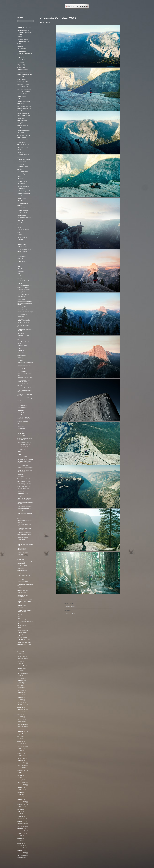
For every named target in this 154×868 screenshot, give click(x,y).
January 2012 (21, 821)
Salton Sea (20, 415)
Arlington (20, 278)
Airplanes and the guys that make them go (25, 439)
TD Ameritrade (21, 333)
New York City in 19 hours (24, 630)
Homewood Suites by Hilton (25, 378)
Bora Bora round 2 (22, 128)
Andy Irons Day (22, 593)
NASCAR (20, 588)
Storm (19, 628)
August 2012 (21, 807)
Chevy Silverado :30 (23, 126)
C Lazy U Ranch (88, 605)
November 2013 (22, 785)
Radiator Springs (22, 605)
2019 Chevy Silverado (23, 155)
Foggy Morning (21, 449)
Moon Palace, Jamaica (23, 230)
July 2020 (20, 685)
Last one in (20, 240)
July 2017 (20, 714)
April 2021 (20, 683)
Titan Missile (21, 271)
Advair (19, 400)
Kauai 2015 (20, 220)
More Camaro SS (22, 408)
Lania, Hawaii (21, 299)
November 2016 (22, 727)
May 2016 (20, 739)
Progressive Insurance (23, 210)
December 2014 (22, 763)
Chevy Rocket (21, 118)
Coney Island (21, 568)
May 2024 (20, 663)
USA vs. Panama (22, 259)
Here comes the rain (23, 494)
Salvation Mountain (23, 421)
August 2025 (21, 654)
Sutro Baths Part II (22, 371)
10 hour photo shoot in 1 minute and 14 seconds (24, 418)
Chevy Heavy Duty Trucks (24, 642)
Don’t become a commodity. (25, 513)
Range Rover (21, 351)
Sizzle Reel (20, 196)
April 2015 (20, 753)
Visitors (19, 454)
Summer (20, 235)
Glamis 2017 (21, 179)
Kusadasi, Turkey (22, 566)
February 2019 (21, 705)
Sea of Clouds (21, 540)
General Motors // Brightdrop (25, 30)
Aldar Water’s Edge (23, 172)
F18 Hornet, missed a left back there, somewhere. (24, 462)
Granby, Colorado (22, 252)
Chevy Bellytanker (22, 121)
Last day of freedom (23, 537)
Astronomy (20, 358)
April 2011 (20, 843)
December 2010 (22, 853)
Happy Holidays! (22, 496)
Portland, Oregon (22, 247)
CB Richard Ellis (22, 625)
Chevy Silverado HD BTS (24, 108)
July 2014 (20, 775)
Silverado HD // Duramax (24, 94)
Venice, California (22, 237)
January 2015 (21, 761)
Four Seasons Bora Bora (24, 218)
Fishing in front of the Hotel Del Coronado (25, 471)
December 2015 (22, 746)
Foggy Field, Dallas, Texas (24, 445)
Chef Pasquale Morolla (23, 323)
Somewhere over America (24, 442)
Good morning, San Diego (24, 484)
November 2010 (22, 855)
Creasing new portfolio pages (25, 312)
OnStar (19, 150)
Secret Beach (21, 429)
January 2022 (21, 680)
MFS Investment (22, 189)
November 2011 (22, 826)
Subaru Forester (22, 79)
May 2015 (20, 751)
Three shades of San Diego (25, 479)
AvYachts (20, 169)
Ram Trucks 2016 (22, 213)
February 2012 (21, 819)
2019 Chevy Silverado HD (24, 106)
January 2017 (21, 722)
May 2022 (20, 676)
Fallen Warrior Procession (24, 532)
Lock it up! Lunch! (22, 261)
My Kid (19, 348)
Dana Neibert (45, 22)
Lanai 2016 (20, 201)
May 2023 (20, 671)
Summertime (21, 426)
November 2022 (22, 673)
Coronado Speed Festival (24, 645)
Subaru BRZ (21, 77)
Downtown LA (21, 436)
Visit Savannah (21, 44)
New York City (21, 174)
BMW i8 (20, 283)
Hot (18, 424)
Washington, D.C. (22, 405)
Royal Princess (21, 297)
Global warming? (22, 619)
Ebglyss (20, 37)
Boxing (19, 573)
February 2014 (21, 778)
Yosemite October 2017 (24, 159)
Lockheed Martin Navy (23, 42)
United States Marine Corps (25, 72)
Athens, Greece (88, 612)
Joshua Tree (21, 559)
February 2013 (21, 797)
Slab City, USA (21, 413)
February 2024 (21, 666)
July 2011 (20, 836)
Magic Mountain (22, 257)
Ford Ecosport (21, 164)
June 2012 (20, 812)
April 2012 (20, 816)
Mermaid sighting (22, 314)
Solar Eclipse (21, 431)
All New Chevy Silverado (24, 135)
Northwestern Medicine (24, 193)
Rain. (19, 617)
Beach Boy (20, 555)
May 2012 (20, 814)
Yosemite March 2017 (23, 186)
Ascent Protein (21, 208)
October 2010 (21, 858)
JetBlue (19, 176)
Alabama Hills (21, 67)
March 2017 (21, 719)
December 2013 (22, 782)
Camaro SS (21, 410)
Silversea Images (22, 633)
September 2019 (22, 698)
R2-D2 (19, 452)
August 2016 (21, 734)
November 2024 (22, 659)
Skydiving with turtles (23, 307)
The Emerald (21, 133)
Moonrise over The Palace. (25, 599)
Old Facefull (21, 353)
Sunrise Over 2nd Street (24, 486)
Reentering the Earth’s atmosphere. (23, 596)
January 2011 (21, 850)
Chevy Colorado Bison (23, 113)
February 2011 (21, 848)
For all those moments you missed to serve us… (24, 286)
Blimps (19, 516)
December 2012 (22, 802)
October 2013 (21, 787)
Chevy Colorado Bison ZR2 (25, 74)
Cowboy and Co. (22, 355)
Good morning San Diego (24, 535)
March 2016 (21, 744)
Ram (19, 274)
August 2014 (21, 773)
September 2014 (22, 770)
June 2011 (20, 838)
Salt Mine (20, 403)
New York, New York (23, 244)
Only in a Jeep (21, 65)
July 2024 (20, 661)
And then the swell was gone (25, 468)
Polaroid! (20, 557)
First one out (21, 477)
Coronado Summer (22, 571)
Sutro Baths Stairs (22, 369)
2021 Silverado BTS (23, 87)
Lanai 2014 (20, 269)
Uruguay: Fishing (22, 491)
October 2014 (21, 768)
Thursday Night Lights (23, 489)
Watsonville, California (23, 294)
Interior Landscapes (23, 582)
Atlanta (19, 518)
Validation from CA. (23, 225)
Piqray (19, 99)
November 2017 (22, 710)
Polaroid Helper (22, 542)
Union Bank (21, 111)
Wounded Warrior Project (24, 249)
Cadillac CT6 (21, 206)
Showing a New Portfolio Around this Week (24, 381)
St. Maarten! (21, 317)
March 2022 (21, 678)
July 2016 (20, 736)
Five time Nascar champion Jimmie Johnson (25, 611)
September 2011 (22, 831)
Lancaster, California (23, 447)
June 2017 (20, 717)
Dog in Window (21, 635)
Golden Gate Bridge (23, 552)
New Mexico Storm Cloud (24, 281)
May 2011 (20, 841)
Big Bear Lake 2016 (23, 203)
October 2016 (21, 729)
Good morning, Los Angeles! (25, 506)
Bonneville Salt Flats (23, 140)
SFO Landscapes (22, 637)
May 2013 (20, 795)
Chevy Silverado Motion (24, 116)
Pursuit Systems (22, 142)
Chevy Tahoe (21, 123)
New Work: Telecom (23, 39)
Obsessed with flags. (23, 590)
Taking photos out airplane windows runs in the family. (25, 499)
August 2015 (21, 748)
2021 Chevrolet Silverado (24, 89)
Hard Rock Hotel (22, 96)
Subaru (19, 232)
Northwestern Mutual (23, 70)
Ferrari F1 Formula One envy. (25, 459)
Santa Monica (21, 264)
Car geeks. (20, 608)
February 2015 (21, 758)
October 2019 (21, 695)
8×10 (19, 242)
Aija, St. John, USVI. (23, 309)
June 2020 (20, 688)
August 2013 (21, 790)
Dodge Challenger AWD (24, 191)
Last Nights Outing (22, 346)
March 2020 (21, 690)
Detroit (19, 276)
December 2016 (22, 724)
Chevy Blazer (21, 104)
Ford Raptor (21, 62)
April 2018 (20, 707)
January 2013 (21, 799)
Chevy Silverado (22, 198)
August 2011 (21, 833)
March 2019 (21, 702)
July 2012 (20, 809)
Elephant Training (22, 457)
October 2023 (21, 668)
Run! (19, 266)
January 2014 (21, 780)
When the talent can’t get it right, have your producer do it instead (25, 303)
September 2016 (22, 731)
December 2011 (22, 824)
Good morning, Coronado (24, 481)
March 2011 (21, 846)
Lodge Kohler (21, 152)
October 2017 (21, 712)
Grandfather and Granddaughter (22, 549)
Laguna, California (22, 292)
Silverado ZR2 (21, 58)
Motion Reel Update (23, 167)
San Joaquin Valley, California (25, 388)
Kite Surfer (20, 360)
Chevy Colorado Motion (24, 130)
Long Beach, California (23, 290)
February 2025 (21, 656)
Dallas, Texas (21, 433)
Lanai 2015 (20, 223)
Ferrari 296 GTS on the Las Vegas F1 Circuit (25, 54)
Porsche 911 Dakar (23, 60)
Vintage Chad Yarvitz (23, 465)
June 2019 (20, 700)
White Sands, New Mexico (24, 145)
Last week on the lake (23, 336)
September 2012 (22, 804)
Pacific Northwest (22, 181)
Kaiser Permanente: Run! (24, 508)
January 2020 (21, 693)
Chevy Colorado (22, 138)
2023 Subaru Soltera (23, 82)
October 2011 (21, 829)
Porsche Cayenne (22, 511)
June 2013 (20, 792)
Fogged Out (21, 579)
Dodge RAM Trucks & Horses (25, 640)
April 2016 (20, 741)
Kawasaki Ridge (22, 49)
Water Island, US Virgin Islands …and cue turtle (24, 320)
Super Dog (20, 614)
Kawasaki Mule (21, 184)
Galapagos (20, 46)
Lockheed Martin (22, 51)
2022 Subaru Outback (23, 84)
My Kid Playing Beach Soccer (25, 363)
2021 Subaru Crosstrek (24, 91)
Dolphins (20, 227)
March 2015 (21, 756)
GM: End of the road (23, 147)
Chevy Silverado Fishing (24, 101)
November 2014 (22, 765)
